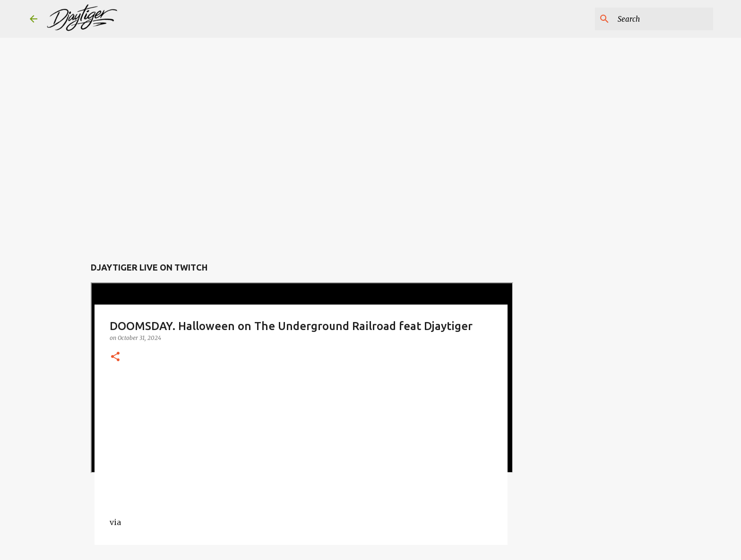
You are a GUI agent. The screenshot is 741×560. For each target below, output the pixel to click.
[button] (115, 357)
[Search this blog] (663, 19)
